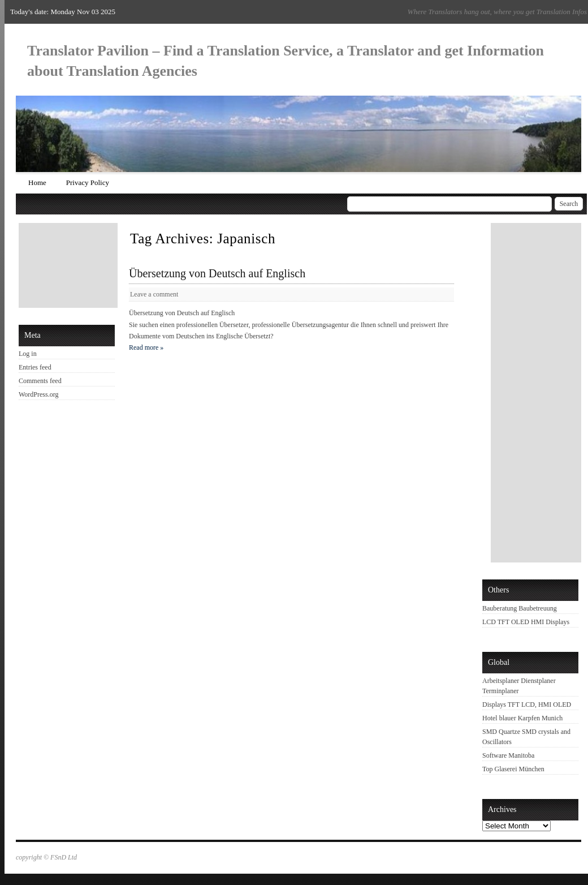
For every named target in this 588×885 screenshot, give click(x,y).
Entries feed (35, 367)
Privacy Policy (88, 182)
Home (37, 182)
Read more (146, 347)
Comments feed (40, 381)
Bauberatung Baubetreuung (520, 608)
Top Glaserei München (513, 769)
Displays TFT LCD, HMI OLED (527, 704)
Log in (28, 354)
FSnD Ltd (64, 857)
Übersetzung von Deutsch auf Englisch (217, 273)
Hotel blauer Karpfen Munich (522, 718)
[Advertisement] (70, 265)
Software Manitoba (508, 755)
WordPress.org (38, 394)
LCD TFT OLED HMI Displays (526, 622)
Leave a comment (154, 294)
